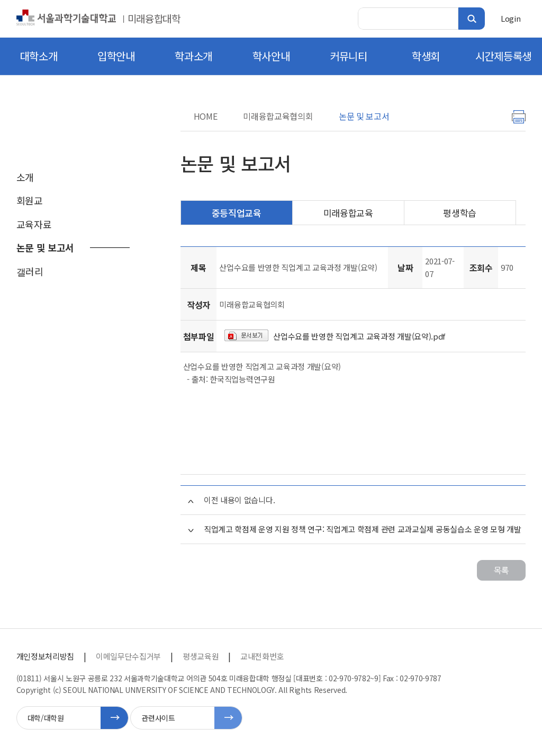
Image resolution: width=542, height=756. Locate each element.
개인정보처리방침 (45, 656)
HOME (206, 116)
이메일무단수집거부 (128, 656)
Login (511, 18)
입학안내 (116, 56)
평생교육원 (201, 656)
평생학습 (460, 213)
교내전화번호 (262, 656)
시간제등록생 (503, 56)
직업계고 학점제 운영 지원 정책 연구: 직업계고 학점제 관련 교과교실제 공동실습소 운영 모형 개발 (363, 529)
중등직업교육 (237, 213)
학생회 (426, 56)
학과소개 (193, 56)
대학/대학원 (46, 718)
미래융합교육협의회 (278, 116)
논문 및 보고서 (364, 116)
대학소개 (39, 56)
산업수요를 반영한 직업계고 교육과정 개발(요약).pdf (359, 336)
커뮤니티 (349, 56)
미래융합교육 (348, 213)
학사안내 (271, 56)
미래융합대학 (154, 18)
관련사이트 (158, 718)
